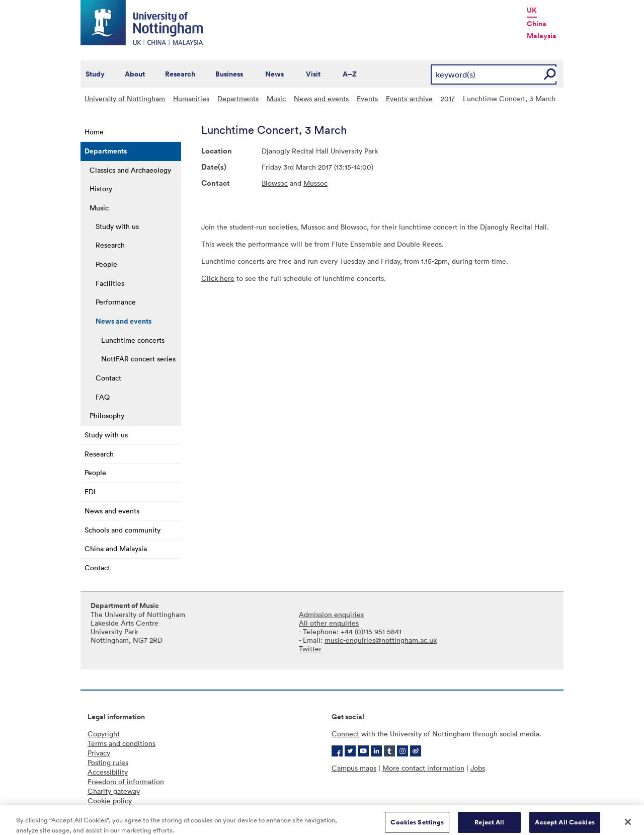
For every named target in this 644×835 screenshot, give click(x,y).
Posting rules (108, 762)
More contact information (423, 768)
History (101, 188)
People (106, 264)
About (135, 74)
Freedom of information (126, 781)
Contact (108, 378)
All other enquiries (329, 623)
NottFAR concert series (138, 359)
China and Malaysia (116, 548)
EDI (90, 491)
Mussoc (315, 183)
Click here (218, 278)
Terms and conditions (122, 743)
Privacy (99, 753)
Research (180, 74)
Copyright (104, 734)
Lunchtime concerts (133, 340)
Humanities (191, 98)
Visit (313, 74)
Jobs (478, 768)
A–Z (350, 74)
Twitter (310, 649)
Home (94, 132)
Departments (238, 98)
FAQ (103, 397)
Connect (345, 734)
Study (95, 74)
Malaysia (542, 36)
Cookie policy (110, 801)
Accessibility (108, 772)
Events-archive (409, 98)
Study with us (117, 226)
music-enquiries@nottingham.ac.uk (381, 640)
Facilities (110, 283)
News (274, 74)
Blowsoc (275, 183)
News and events (321, 98)
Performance (116, 302)
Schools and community (123, 530)
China (537, 24)
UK (532, 10)
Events (367, 98)
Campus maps (354, 768)
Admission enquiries (331, 614)
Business (229, 74)
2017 (448, 98)
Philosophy (107, 415)
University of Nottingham (125, 98)
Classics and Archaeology (130, 170)
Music (276, 98)
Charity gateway (114, 791)
